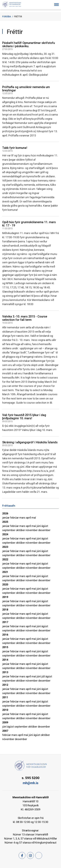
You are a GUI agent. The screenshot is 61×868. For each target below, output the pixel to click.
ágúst (45, 526)
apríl (29, 518)
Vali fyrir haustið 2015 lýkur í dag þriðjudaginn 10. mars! (24, 417)
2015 (5, 647)
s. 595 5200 (31, 778)
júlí (43, 676)
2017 (5, 622)
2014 (5, 660)
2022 (5, 559)
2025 (5, 522)
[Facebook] (22, 855)
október (21, 530)
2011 (5, 697)
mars (23, 518)
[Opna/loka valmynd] (56, 5)
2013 (5, 672)
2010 (5, 710)
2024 (5, 534)
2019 (5, 597)
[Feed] (39, 855)
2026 (5, 513)
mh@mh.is (31, 783)
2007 (5, 731)
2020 (5, 584)
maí (34, 518)
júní (39, 526)
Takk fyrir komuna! (15, 148)
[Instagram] (30, 855)
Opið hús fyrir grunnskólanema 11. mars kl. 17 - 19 (29, 224)
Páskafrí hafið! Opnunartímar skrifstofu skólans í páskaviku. (29, 44)
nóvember (32, 530)
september (9, 530)
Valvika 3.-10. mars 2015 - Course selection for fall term (25, 318)
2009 (5, 722)
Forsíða (7, 17)
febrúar (15, 518)
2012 (5, 685)
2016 (5, 635)
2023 (5, 547)
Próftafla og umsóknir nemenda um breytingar (26, 89)
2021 (5, 572)
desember (44, 530)
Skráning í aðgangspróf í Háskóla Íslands (30, 442)
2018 (5, 610)
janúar (6, 518)
